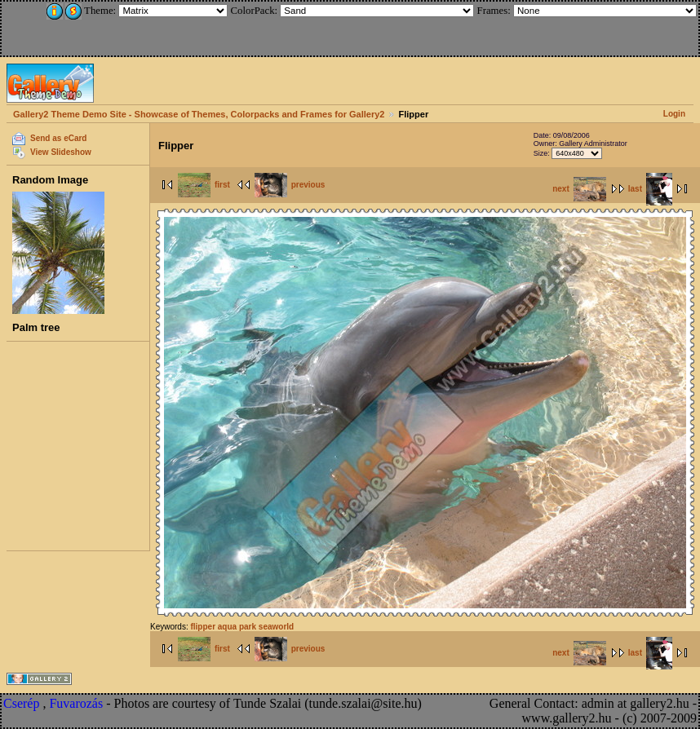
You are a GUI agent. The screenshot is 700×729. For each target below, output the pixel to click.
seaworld (276, 627)
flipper (203, 627)
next (579, 189)
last (650, 189)
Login (674, 114)
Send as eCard (58, 138)
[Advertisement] (112, 26)
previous (290, 185)
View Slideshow (61, 152)
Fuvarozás (76, 703)
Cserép (21, 703)
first (204, 185)
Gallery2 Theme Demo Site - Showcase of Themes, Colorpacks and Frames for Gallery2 (199, 114)
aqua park (237, 627)
